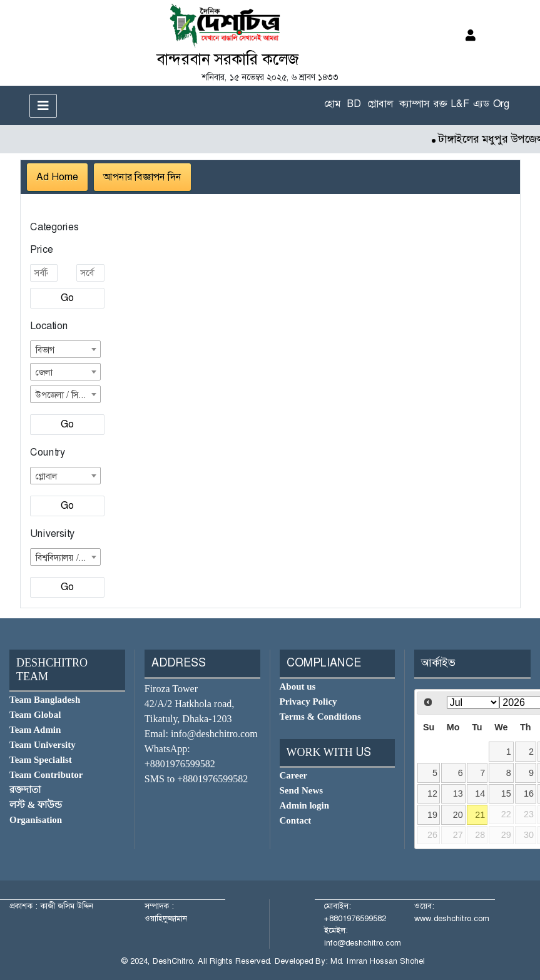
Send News (302, 790)
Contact (296, 820)
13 (458, 794)
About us (298, 687)
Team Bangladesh (45, 700)
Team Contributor (46, 775)
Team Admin (35, 730)
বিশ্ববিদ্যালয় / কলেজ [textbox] (68, 558)
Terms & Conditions (320, 717)
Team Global (35, 715)
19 (432, 815)
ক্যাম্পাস (415, 104)
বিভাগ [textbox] (45, 350)
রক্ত (440, 104)
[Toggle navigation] (43, 106)
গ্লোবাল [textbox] (47, 476)
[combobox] (66, 349)
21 (480, 815)
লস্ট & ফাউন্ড (36, 805)
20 (458, 815)
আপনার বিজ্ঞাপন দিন (142, 177)
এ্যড (481, 104)
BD (354, 104)
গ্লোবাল (380, 104)
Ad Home (57, 177)
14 (480, 794)
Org (501, 104)
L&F (460, 104)
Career (294, 775)
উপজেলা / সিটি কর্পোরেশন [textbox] (68, 395)
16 (529, 794)
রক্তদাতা (25, 790)
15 (506, 794)
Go (67, 298)
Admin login (305, 805)
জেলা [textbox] (44, 372)
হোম (332, 104)
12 (432, 794)
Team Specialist (41, 760)
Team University (43, 745)
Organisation (36, 820)
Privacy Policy (308, 702)
